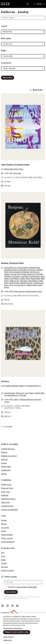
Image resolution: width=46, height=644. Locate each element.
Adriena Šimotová (10, 268)
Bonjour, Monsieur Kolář (12, 263)
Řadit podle (38, 90)
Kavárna (4, 463)
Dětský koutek (6, 467)
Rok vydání (6, 38)
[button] (23, 32)
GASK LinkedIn (17, 606)
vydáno (7, 173)
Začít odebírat (11, 592)
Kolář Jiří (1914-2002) (30, 296)
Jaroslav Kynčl (16, 274)
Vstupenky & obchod (8, 499)
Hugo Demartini (15, 272)
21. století (16, 177)
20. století (8, 177)
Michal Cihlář (9, 169)
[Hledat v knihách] (23, 18)
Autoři (4, 26)
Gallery (16, 399)
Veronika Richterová (11, 395)
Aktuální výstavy (6, 485)
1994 (11, 291)
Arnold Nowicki (10, 393)
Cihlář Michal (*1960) (12, 408)
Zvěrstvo (5, 381)
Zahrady (4, 474)
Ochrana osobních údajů (9, 510)
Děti (3, 553)
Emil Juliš (23, 270)
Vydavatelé (6, 63)
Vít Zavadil (23, 395)
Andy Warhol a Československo (15, 165)
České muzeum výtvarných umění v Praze (28, 291)
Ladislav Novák (25, 279)
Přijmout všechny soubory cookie (17, 632)
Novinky (4, 520)
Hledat (28, 4)
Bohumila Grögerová (11, 270)
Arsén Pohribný (23, 268)
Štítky (4, 51)
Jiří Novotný (20, 393)
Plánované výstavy (7, 488)
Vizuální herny (6, 470)
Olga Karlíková (33, 281)
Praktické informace (8, 449)
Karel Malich (14, 279)
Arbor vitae (17, 173)
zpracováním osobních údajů (27, 587)
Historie (4, 524)
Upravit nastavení (8, 637)
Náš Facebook (3, 606)
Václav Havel (9, 285)
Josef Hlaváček (35, 276)
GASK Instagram (7, 606)
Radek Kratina (14, 283)
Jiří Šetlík (7, 276)
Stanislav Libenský (26, 283)
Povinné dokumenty (8, 542)
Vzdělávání (5, 495)
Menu (39, 4)
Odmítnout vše (7, 640)
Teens (3, 556)
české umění (37, 177)
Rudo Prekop (19, 169)
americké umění (26, 177)
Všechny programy (7, 571)
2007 (11, 399)
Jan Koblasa (25, 272)
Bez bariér (5, 567)
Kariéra (4, 531)
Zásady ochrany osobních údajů (13, 628)
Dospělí (4, 563)
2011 (11, 173)
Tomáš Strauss (38, 283)
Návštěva (4, 452)
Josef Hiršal (25, 276)
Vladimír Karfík (31, 285)
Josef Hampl (15, 276)
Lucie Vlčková (30, 393)
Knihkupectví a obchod (9, 456)
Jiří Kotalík (39, 274)
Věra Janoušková (20, 285)
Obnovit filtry (8, 78)
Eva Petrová (31, 270)
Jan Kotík (33, 272)
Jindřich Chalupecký (28, 274)
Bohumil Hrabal (34, 268)
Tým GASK (5, 528)
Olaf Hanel (23, 281)
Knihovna (4, 459)
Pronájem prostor (7, 506)
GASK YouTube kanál (12, 606)
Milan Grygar (14, 281)
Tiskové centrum (7, 538)
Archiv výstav (5, 492)
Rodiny (3, 560)
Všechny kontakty (7, 535)
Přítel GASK (5, 502)
